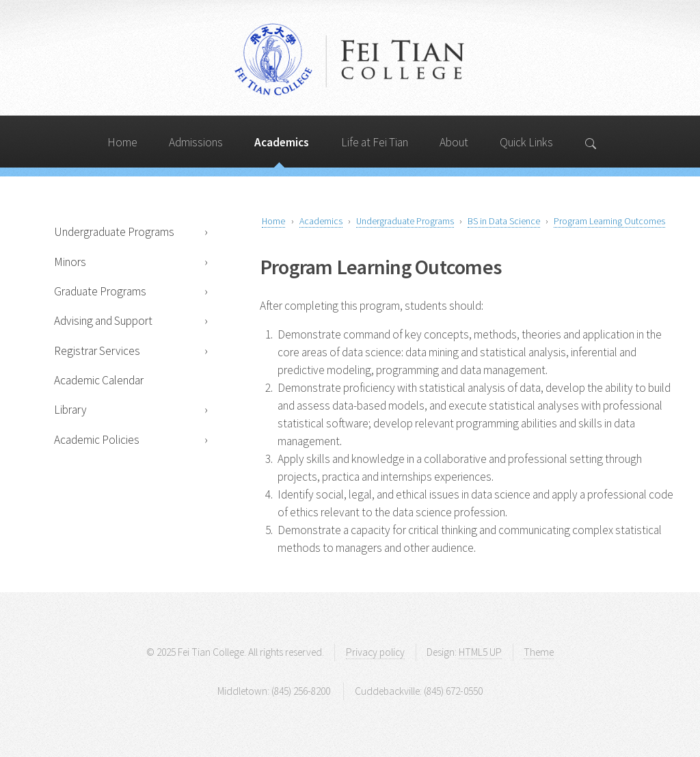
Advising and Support (103, 321)
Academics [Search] (282, 142)
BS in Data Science (504, 221)
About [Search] (454, 142)
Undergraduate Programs (114, 232)
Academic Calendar (99, 380)
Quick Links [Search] (526, 142)
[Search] (592, 141)
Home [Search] (122, 142)
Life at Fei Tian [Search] (375, 142)
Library (70, 410)
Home (273, 221)
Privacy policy (375, 652)
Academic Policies (97, 440)
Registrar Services (97, 351)
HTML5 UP (480, 652)
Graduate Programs (100, 291)
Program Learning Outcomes (609, 221)
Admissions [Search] (196, 142)
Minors (70, 262)
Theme (539, 652)
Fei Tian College (350, 61)
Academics (321, 221)
